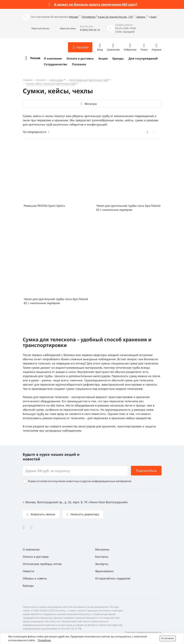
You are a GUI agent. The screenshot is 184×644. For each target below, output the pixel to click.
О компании (53, 58)
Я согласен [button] (168, 638)
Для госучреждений (143, 58)
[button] (36, 28)
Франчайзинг (104, 571)
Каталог (41, 80)
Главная (28, 80)
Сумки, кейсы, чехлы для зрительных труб (51, 84)
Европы (141, 17)
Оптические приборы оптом (42, 564)
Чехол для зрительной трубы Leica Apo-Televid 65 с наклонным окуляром (128, 208)
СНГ (131, 17)
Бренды (118, 58)
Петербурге (89, 17)
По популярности (34, 132)
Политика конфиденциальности (143, 632)
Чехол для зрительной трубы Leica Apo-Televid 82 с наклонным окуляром (56, 301)
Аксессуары (56, 80)
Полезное (79, 64)
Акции (103, 58)
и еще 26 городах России (113, 17)
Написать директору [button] (84, 514)
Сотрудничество (56, 64)
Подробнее (44, 640)
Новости (28, 571)
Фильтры (90, 104)
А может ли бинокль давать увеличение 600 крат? (96, 4)
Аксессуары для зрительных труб (89, 80)
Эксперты (102, 564)
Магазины (102, 549)
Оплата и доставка (80, 58)
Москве (74, 17)
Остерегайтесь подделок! (113, 578)
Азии (153, 17)
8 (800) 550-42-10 (90, 30)
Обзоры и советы (35, 578)
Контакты (102, 557)
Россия (35, 58)
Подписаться (146, 471)
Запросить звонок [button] (42, 514)
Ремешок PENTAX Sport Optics (44, 206)
